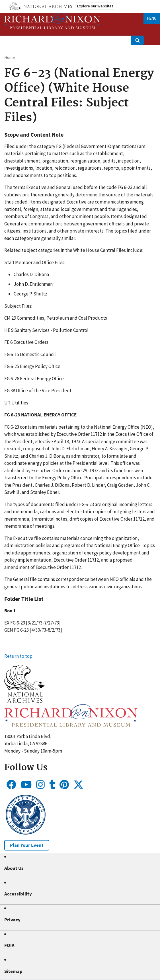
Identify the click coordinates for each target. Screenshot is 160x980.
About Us (14, 868)
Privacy (12, 920)
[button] (25, 701)
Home (10, 57)
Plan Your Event (27, 845)
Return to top (18, 656)
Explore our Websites (95, 6)
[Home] (52, 21)
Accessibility (18, 894)
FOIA (9, 945)
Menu (152, 18)
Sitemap (13, 971)
